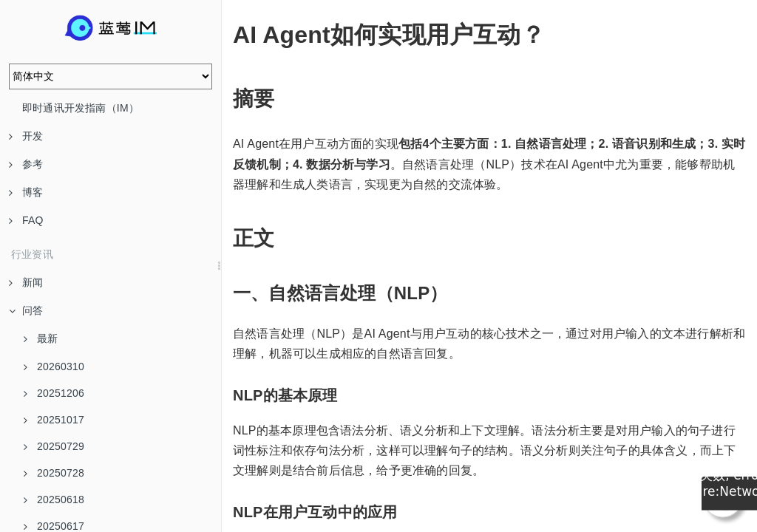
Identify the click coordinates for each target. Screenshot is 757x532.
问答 (26, 310)
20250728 (54, 473)
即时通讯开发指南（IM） (81, 108)
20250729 (54, 446)
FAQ (26, 220)
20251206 (54, 393)
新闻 (26, 282)
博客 (26, 192)
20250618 (54, 499)
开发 (26, 136)
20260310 (54, 366)
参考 (26, 164)
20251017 (54, 420)
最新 (41, 338)
